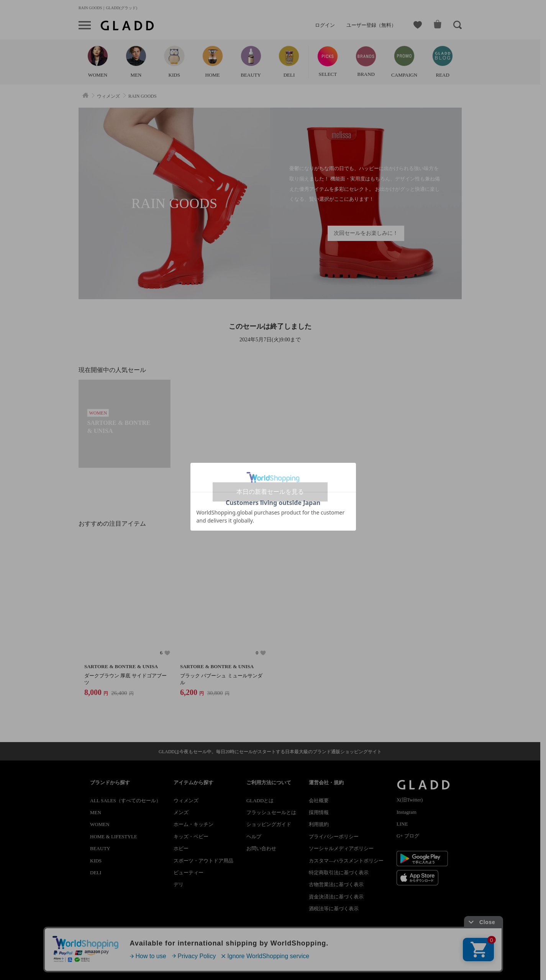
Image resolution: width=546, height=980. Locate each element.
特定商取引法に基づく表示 (339, 873)
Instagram (407, 812)
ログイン (325, 25)
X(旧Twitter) (410, 800)
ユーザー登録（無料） (371, 25)
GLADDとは (260, 801)
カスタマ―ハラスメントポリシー (346, 861)
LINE (402, 824)
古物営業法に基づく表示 (336, 884)
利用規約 (319, 824)
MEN (96, 812)
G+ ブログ (408, 836)
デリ (179, 884)
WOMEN (100, 824)
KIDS (96, 861)
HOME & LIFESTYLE (114, 837)
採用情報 (319, 812)
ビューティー (189, 873)
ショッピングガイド (269, 824)
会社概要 (319, 801)
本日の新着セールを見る (270, 492)
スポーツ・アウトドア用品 (203, 861)
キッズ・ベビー (191, 837)
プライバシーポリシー (334, 837)
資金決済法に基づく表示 (336, 897)
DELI (96, 873)
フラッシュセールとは (271, 812)
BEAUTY (100, 848)
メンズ (181, 812)
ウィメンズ (186, 801)
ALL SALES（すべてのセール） (125, 801)
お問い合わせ (261, 848)
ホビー (181, 848)
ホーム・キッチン (193, 824)
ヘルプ (254, 837)
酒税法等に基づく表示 (334, 909)
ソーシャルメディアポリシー (341, 848)
